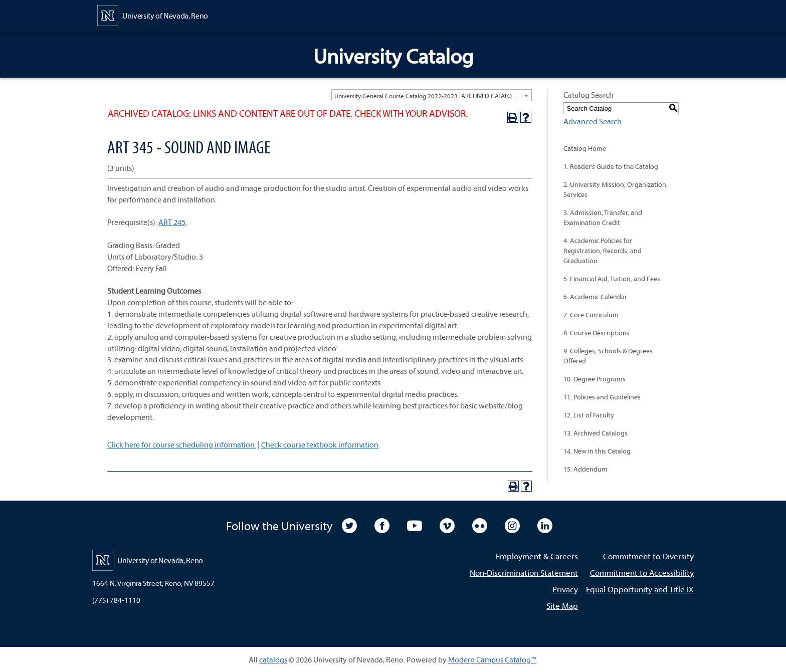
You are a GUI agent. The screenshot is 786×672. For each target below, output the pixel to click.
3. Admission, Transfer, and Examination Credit (603, 217)
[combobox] (432, 95)
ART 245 (172, 222)
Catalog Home (585, 148)
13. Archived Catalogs (596, 433)
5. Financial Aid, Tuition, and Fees (612, 279)
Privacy (565, 589)
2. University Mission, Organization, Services (616, 189)
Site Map (562, 606)
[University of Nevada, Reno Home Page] (153, 15)
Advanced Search (593, 121)
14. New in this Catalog (597, 451)
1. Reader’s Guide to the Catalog (611, 166)
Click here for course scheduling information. (182, 444)
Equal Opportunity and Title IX (640, 589)
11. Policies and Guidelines (602, 397)
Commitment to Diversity (648, 556)
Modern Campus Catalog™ (492, 659)
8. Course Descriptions (597, 333)
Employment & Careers (537, 556)
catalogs (273, 659)
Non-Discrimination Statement (524, 573)
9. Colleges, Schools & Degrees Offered (608, 356)
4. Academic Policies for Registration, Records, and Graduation (603, 251)
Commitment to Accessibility (642, 573)
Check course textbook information (320, 444)
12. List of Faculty (589, 415)
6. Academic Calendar (595, 297)
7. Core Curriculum (591, 315)
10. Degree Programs (595, 379)
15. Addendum (585, 469)
